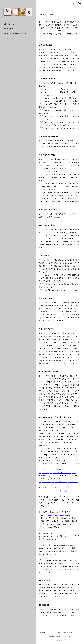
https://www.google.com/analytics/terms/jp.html (58, 473)
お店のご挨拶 (8, 29)
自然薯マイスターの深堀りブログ (15, 34)
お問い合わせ (8, 38)
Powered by (59, 640)
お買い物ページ (9, 24)
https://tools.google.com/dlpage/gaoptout (55, 515)
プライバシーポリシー (45, 632)
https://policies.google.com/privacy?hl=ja (55, 491)
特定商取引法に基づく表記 (64, 632)
